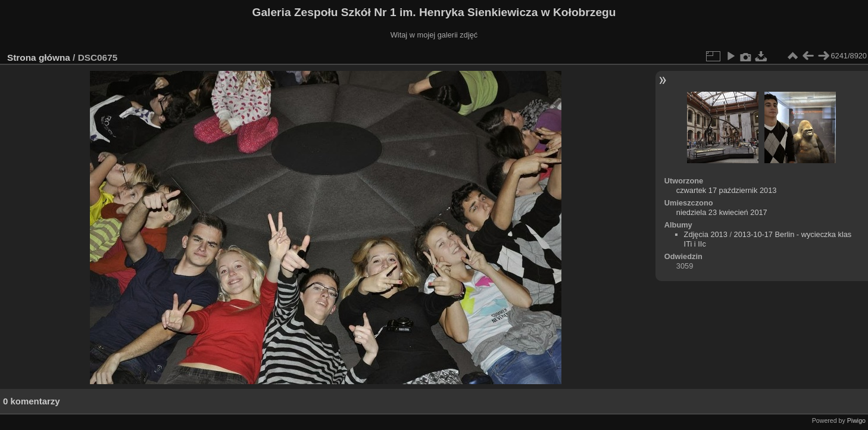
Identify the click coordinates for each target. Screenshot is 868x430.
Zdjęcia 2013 (706, 234)
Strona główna (39, 57)
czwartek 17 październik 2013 (727, 190)
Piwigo (856, 420)
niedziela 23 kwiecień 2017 (722, 212)
